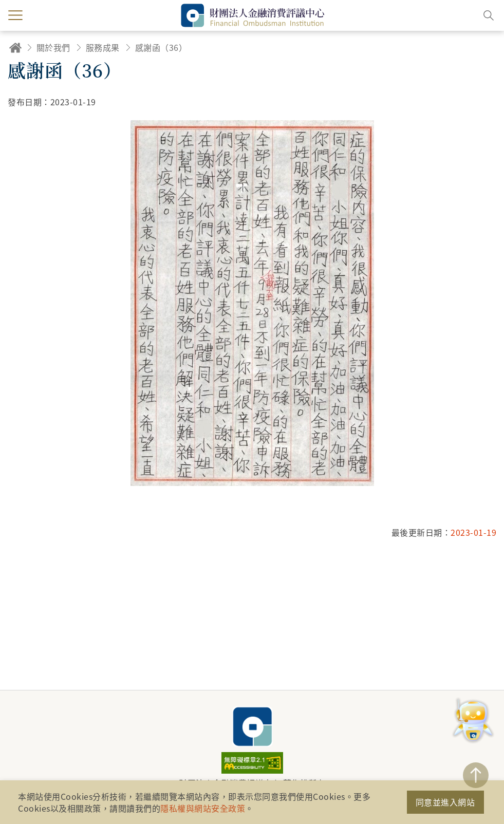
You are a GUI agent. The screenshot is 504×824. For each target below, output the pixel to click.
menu (15, 15)
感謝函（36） (161, 47)
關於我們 (53, 47)
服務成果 (103, 47)
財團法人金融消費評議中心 (252, 726)
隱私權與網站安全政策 (203, 808)
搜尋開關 (489, 15)
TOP (476, 775)
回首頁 (15, 48)
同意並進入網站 (445, 802)
